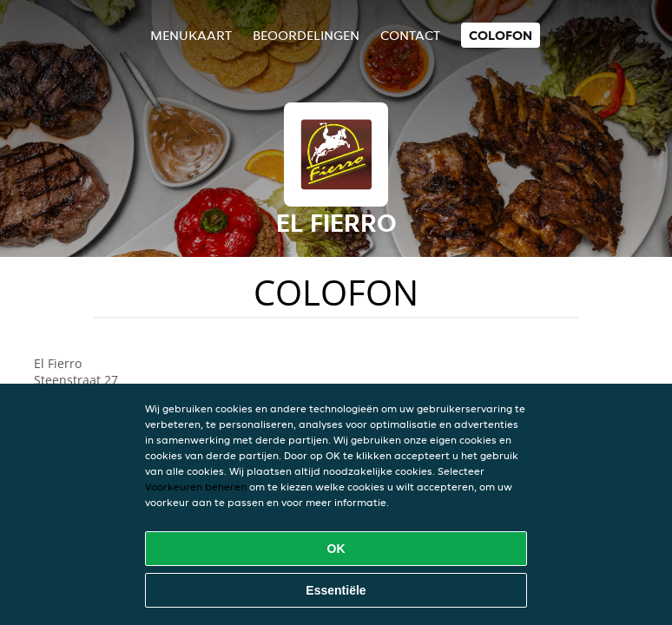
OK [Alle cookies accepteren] (336, 549)
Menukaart (191, 35)
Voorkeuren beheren (196, 487)
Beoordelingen (306, 35)
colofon (501, 35)
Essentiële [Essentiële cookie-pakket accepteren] (336, 590)
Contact (410, 35)
